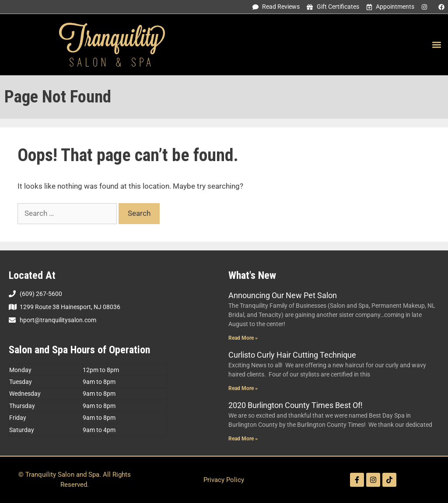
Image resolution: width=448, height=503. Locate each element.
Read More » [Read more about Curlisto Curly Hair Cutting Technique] (243, 388)
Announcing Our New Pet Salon (283, 295)
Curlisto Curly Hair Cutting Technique (292, 355)
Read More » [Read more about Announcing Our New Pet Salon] (243, 338)
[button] (436, 45)
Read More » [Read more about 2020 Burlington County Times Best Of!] (243, 439)
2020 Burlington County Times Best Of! (296, 405)
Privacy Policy (224, 480)
